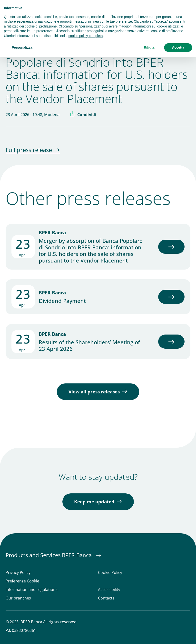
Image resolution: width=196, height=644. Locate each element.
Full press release (29, 150)
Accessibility (109, 590)
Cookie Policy (110, 573)
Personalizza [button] (22, 47)
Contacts (106, 598)
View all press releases (94, 392)
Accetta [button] (178, 47)
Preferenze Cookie (22, 581)
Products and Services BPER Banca (49, 555)
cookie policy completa (86, 36)
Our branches (18, 598)
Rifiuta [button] (149, 47)
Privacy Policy (18, 573)
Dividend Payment (62, 301)
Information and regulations (32, 590)
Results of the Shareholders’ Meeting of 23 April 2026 (89, 345)
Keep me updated (94, 502)
